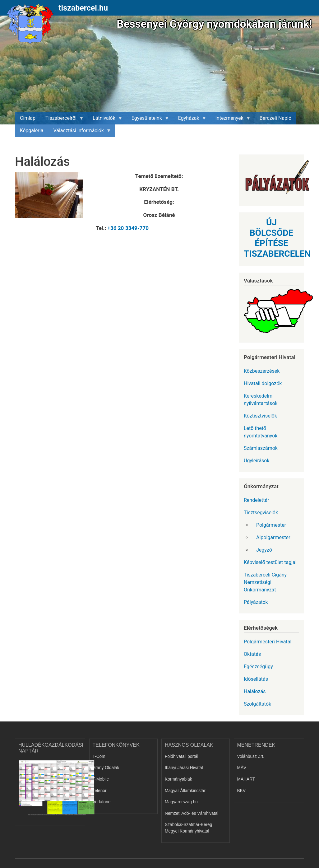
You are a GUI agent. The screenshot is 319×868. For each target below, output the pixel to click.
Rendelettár (257, 500)
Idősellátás (256, 679)
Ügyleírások (257, 461)
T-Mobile (101, 779)
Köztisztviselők (260, 416)
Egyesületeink (148, 120)
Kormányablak (178, 779)
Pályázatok (256, 602)
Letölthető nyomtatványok (261, 432)
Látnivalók (105, 120)
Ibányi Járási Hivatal (184, 768)
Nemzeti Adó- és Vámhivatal (192, 813)
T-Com (99, 756)
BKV (241, 791)
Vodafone (102, 802)
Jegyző (264, 550)
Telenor (100, 791)
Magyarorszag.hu (181, 802)
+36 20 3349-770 (128, 228)
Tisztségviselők (261, 513)
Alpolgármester (273, 537)
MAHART (246, 779)
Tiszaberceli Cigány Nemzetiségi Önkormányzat (265, 582)
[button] (52, 198)
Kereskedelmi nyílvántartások (261, 400)
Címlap (28, 118)
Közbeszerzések (262, 371)
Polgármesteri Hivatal (268, 642)
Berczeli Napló (275, 118)
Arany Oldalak (106, 768)
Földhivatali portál (181, 756)
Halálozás (255, 691)
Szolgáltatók (257, 704)
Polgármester (271, 525)
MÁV (242, 768)
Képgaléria (32, 131)
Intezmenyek (231, 120)
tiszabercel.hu (83, 8)
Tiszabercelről (62, 120)
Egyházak (190, 120)
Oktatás (252, 654)
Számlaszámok (261, 448)
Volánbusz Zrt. (251, 756)
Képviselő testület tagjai (270, 562)
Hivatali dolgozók (263, 383)
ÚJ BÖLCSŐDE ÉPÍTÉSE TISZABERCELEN (277, 238)
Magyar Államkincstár (185, 791)
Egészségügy (258, 667)
